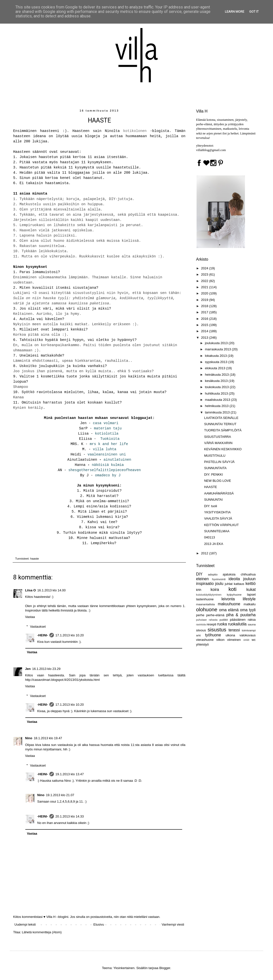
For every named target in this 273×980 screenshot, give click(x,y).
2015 (205, 325)
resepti (211, 624)
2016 (205, 319)
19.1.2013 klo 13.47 (69, 774)
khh (199, 590)
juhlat (229, 584)
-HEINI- (43, 635)
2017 (205, 312)
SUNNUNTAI (213, 500)
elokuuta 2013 (216, 368)
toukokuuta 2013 (217, 387)
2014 (205, 331)
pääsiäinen (238, 620)
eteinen (202, 579)
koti (233, 589)
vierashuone (205, 640)
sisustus (217, 630)
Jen (28, 669)
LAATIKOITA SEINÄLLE (221, 418)
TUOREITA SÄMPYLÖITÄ (223, 430)
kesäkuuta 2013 (217, 381)
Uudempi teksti (25, 924)
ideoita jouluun (242, 579)
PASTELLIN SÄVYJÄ (219, 462)
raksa (252, 620)
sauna (252, 624)
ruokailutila (237, 624)
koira (215, 590)
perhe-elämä (215, 615)
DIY (199, 574)
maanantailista (205, 604)
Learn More (235, 12)
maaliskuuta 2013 (218, 400)
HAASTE (210, 487)
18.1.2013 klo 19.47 (48, 738)
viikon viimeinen (228, 640)
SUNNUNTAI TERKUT (220, 424)
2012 (205, 553)
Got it (254, 12)
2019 (205, 300)
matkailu (250, 604)
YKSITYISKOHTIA (217, 512)
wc (254, 640)
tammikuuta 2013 (218, 412)
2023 (205, 274)
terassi (234, 630)
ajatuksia (229, 574)
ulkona (230, 635)
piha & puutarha (241, 615)
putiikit (224, 620)
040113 (209, 537)
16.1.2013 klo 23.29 (46, 669)
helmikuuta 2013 (217, 406)
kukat (251, 590)
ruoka (222, 624)
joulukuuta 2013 (217, 343)
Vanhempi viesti (173, 924)
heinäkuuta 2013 (217, 375)
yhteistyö (202, 644)
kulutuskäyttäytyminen (209, 595)
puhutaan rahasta (207, 620)
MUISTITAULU (215, 456)
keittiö (251, 584)
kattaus (239, 584)
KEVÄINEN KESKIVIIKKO (223, 449)
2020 (205, 293)
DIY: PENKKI (213, 474)
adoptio (213, 574)
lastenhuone (205, 599)
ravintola (201, 625)
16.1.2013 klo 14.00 (51, 590)
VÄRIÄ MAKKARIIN (218, 443)
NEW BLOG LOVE (217, 481)
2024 (205, 268)
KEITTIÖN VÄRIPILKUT (221, 525)
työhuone (213, 635)
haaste (35, 558)
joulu (219, 584)
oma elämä (229, 610)
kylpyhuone (234, 594)
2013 (205, 338)
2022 (205, 281)
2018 (205, 306)
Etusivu (99, 924)
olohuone (207, 609)
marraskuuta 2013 (218, 349)
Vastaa (30, 617)
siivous (201, 630)
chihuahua (248, 574)
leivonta (228, 599)
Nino (29, 738)
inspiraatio (205, 584)
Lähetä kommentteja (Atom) (42, 932)
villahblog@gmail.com (211, 150)
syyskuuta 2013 (217, 362)
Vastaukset (38, 626)
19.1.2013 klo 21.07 (60, 795)
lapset (251, 594)
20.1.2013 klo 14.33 (69, 816)
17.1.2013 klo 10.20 (69, 635)
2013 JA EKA (214, 544)
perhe (200, 615)
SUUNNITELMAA (217, 531)
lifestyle (249, 599)
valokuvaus (248, 635)
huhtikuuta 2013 (217, 393)
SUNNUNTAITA (215, 468)
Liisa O (30, 590)
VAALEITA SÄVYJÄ (218, 518)
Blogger (165, 968)
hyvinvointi (219, 579)
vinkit (246, 640)
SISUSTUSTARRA (217, 437)
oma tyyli (248, 610)
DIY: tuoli (210, 506)
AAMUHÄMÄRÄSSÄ (219, 493)
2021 (205, 287)
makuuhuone (229, 604)
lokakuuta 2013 (216, 356)
